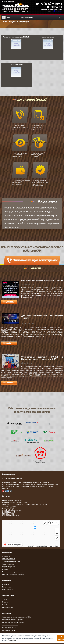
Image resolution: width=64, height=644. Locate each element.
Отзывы (5, 569)
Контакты (6, 584)
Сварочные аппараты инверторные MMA (16, 617)
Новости (5, 602)
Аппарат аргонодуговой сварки (13, 622)
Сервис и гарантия (9, 567)
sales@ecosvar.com (56, 11)
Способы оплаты (8, 564)
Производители (8, 607)
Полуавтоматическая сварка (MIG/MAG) (16, 43)
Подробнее (12, 640)
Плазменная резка (48, 43)
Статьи (5, 605)
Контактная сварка (16, 70)
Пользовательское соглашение (13, 575)
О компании (6, 556)
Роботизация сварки (9, 628)
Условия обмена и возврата (12, 561)
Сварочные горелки (9, 630)
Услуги (5, 599)
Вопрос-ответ (7, 587)
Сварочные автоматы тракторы (13, 620)
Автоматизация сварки (10, 625)
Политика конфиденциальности (13, 572)
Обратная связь (8, 590)
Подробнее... (9, 302)
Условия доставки (8, 559)
